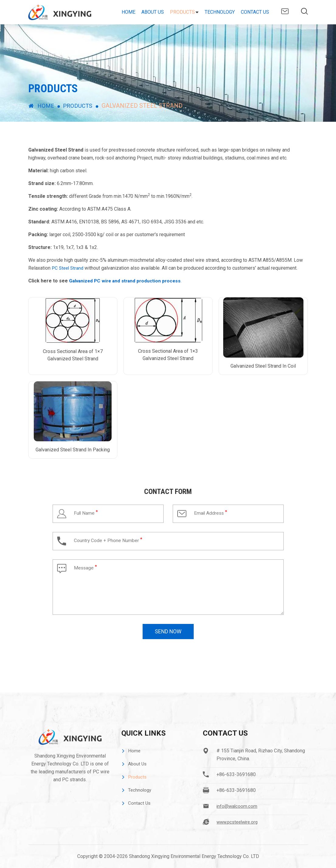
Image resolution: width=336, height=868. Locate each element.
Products (182, 12)
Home (128, 12)
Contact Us (255, 12)
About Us (153, 12)
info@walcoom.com (285, 11)
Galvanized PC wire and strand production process (127, 281)
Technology (220, 12)
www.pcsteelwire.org (239, 822)
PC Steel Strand (69, 268)
